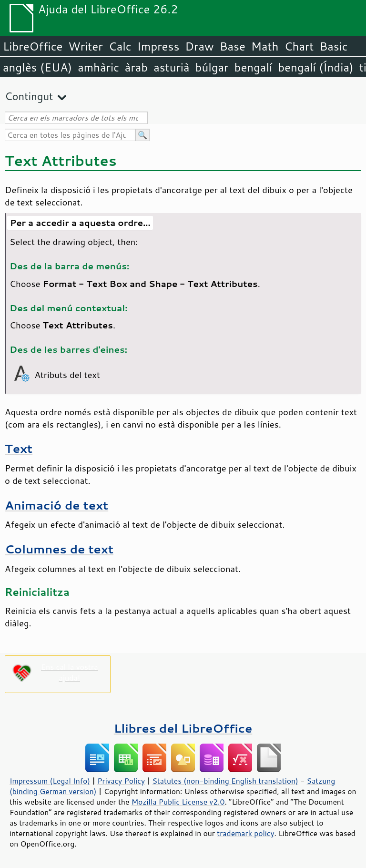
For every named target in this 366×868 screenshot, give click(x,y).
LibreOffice (33, 46)
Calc (120, 46)
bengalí (254, 67)
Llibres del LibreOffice (183, 728)
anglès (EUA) (37, 67)
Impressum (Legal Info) (50, 781)
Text (19, 448)
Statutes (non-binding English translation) (225, 781)
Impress (158, 46)
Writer (85, 46)
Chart (299, 46)
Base (233, 46)
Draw (199, 46)
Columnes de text (59, 549)
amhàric (98, 67)
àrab (136, 67)
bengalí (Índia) (316, 67)
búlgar (212, 67)
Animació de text (56, 505)
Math (265, 46)
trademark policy (245, 833)
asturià (171, 67)
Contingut (29, 96)
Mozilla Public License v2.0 (178, 802)
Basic (333, 46)
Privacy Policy (121, 781)
